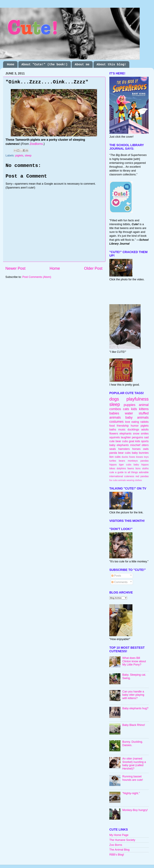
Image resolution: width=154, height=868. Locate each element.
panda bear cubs (120, 453)
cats (126, 409)
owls (146, 449)
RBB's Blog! (117, 855)
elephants (126, 434)
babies (114, 413)
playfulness (138, 399)
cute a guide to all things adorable (129, 472)
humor (135, 426)
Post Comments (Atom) (37, 277)
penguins (137, 437)
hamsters (124, 449)
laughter (126, 437)
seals (113, 449)
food (112, 426)
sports (145, 441)
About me (82, 64)
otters (145, 445)
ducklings (133, 430)
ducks (125, 457)
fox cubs (113, 480)
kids (134, 409)
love (128, 422)
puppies (130, 405)
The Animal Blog (119, 850)
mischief (135, 445)
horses (136, 449)
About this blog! (111, 64)
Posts (116, 576)
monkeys (133, 461)
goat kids (135, 441)
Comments (120, 582)
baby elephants (119, 445)
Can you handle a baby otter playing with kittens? (133, 695)
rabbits (144, 422)
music (122, 430)
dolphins (121, 468)
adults (145, 430)
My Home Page (119, 835)
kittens (144, 409)
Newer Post (15, 268)
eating (135, 422)
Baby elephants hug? (135, 708)
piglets (19, 156)
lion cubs (115, 457)
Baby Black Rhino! (134, 725)
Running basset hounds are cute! (133, 778)
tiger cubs (125, 465)
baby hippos (141, 465)
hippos (113, 465)
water (129, 413)
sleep (28, 156)
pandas (145, 461)
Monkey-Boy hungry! (135, 810)
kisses (140, 457)
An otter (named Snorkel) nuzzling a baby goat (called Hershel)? (134, 764)
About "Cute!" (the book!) (45, 64)
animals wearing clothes (130, 480)
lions (138, 468)
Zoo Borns (116, 845)
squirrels (115, 437)
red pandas (142, 476)
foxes (132, 457)
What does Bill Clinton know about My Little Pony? (134, 661)
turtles (113, 461)
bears (122, 461)
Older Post (93, 268)
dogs (114, 399)
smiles (145, 434)
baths (113, 430)
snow (136, 434)
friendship (123, 426)
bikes (112, 468)
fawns (131, 468)
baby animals (137, 417)
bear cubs (122, 441)
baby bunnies (140, 453)
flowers (114, 434)
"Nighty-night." (131, 793)
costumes (116, 422)
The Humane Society (122, 840)
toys (146, 457)
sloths (145, 468)
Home (11, 64)
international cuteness (122, 476)
